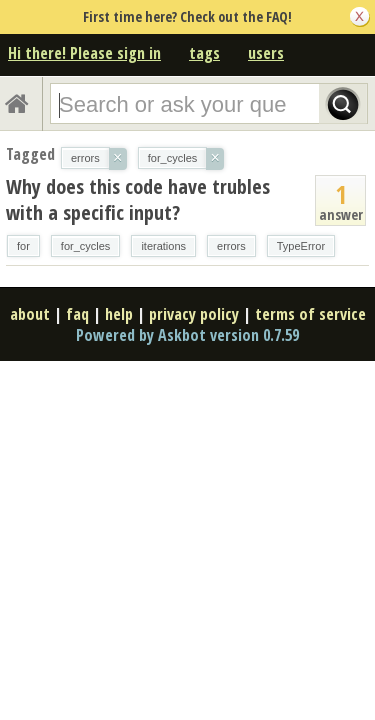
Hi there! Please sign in (84, 53)
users (266, 53)
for (23, 246)
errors (231, 246)
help (119, 314)
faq (77, 314)
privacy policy (194, 314)
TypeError (301, 246)
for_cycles (86, 246)
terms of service (310, 314)
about (30, 314)
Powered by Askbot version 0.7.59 (187, 335)
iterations (163, 246)
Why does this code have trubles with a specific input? (138, 199)
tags (204, 53)
